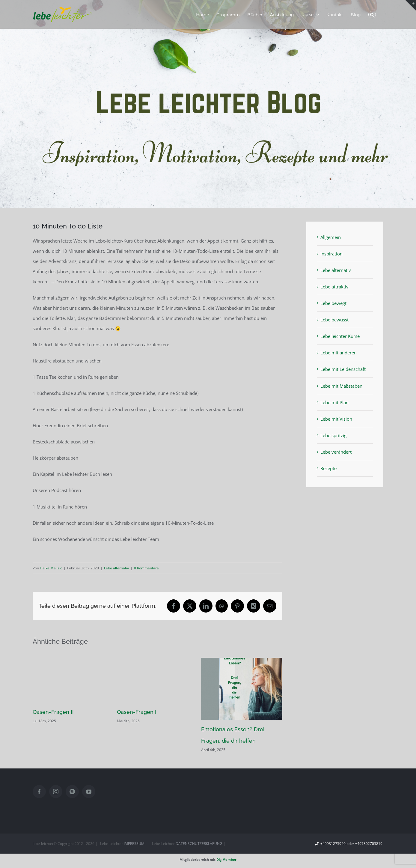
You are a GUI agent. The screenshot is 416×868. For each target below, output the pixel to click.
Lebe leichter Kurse (340, 336)
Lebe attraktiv (334, 287)
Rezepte (328, 468)
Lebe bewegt (333, 303)
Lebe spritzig (333, 435)
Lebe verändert (336, 452)
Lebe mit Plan (334, 402)
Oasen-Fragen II (53, 712)
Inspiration (331, 254)
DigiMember (226, 859)
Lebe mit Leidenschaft (343, 369)
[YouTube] (89, 792)
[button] (372, 14)
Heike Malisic (51, 568)
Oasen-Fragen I (137, 712)
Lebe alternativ (116, 568)
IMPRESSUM (134, 844)
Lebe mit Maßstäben (341, 386)
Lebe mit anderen (339, 353)
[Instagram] (56, 792)
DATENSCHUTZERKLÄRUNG (199, 844)
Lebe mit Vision (336, 419)
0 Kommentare (146, 568)
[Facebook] (39, 792)
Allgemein (331, 237)
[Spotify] (72, 792)
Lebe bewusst (334, 320)
